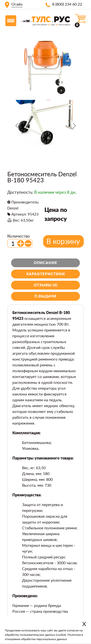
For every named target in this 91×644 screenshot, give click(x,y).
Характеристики (46, 274)
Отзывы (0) (46, 285)
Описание (45, 263)
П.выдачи (45, 296)
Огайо (17, 4)
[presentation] (17, 127)
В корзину (63, 241)
